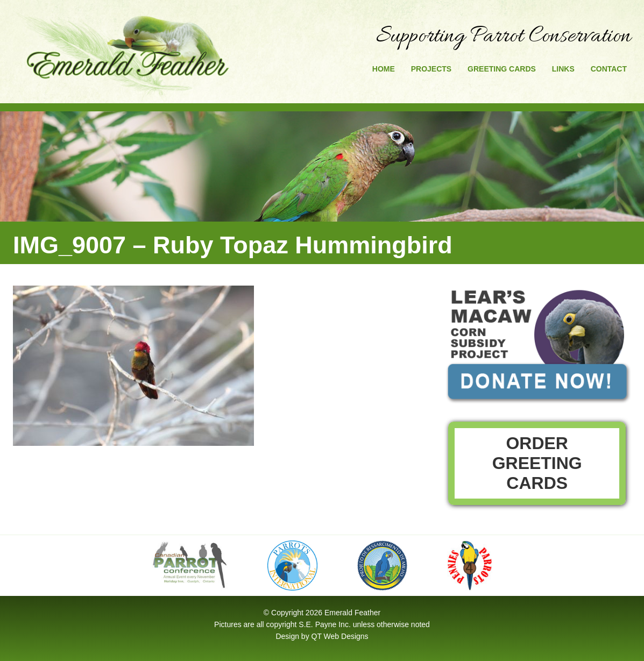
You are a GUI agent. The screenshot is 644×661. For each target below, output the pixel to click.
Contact (609, 69)
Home (384, 69)
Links (563, 69)
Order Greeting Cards (537, 463)
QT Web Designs (340, 636)
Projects (431, 69)
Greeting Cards (502, 69)
